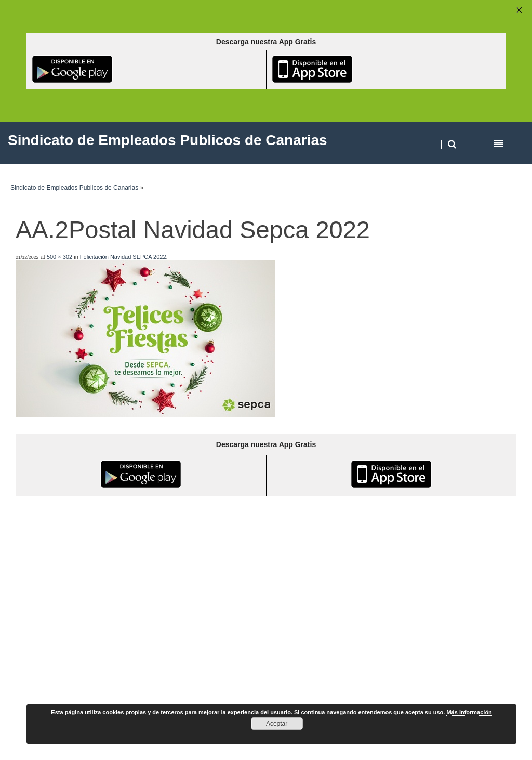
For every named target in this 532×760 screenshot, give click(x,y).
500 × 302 (59, 257)
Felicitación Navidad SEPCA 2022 (123, 257)
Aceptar (277, 724)
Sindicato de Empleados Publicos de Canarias (74, 188)
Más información (469, 712)
